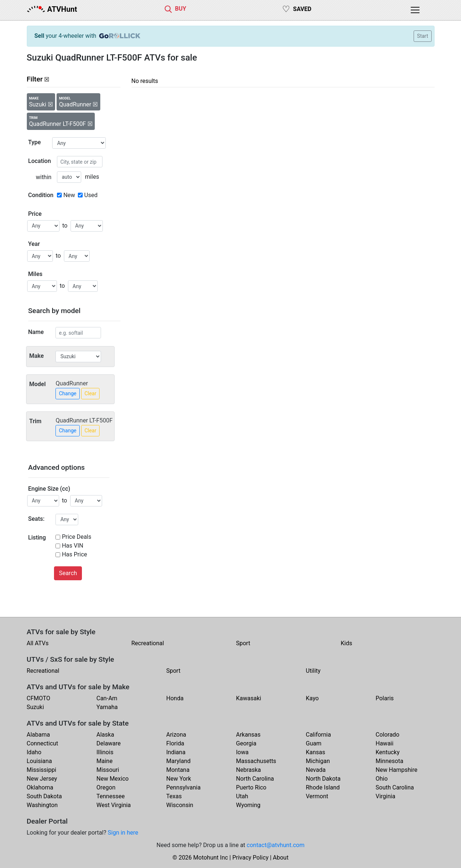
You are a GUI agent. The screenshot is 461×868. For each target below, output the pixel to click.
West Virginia (114, 805)
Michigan (318, 761)
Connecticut (43, 743)
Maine (105, 761)
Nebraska (249, 770)
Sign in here (123, 833)
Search (68, 573)
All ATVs (38, 643)
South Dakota (44, 796)
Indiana (176, 752)
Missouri (108, 770)
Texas (174, 796)
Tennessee (111, 796)
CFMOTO (39, 698)
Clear (90, 393)
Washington (42, 805)
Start (422, 36)
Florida (175, 743)
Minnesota (390, 761)
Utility (313, 671)
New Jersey (42, 779)
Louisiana (39, 761)
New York (179, 779)
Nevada (316, 770)
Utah (242, 796)
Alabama (38, 735)
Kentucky (388, 752)
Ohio (382, 779)
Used (91, 195)
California (318, 735)
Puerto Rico (251, 787)
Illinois (105, 752)
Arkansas (248, 735)
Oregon (106, 787)
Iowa (242, 752)
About (281, 858)
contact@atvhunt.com (276, 845)
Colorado (388, 735)
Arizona (176, 735)
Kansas (316, 752)
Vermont (317, 796)
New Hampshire (397, 770)
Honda (175, 698)
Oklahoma (40, 787)
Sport (243, 643)
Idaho (34, 752)
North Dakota (323, 779)
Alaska (105, 735)
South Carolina (395, 787)
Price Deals (76, 537)
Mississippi (42, 770)
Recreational (148, 643)
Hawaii (385, 743)
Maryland (179, 761)
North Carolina (255, 779)
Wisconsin (180, 805)
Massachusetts (256, 761)
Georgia (246, 743)
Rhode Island (323, 787)
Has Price (74, 554)
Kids (347, 643)
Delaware (109, 743)
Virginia (386, 796)
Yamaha (107, 707)
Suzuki (35, 707)
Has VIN (72, 546)
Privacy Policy (250, 858)
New (69, 195)
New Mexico (113, 779)
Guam (314, 743)
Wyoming (248, 805)
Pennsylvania (184, 787)
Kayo (312, 698)
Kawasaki (249, 698)
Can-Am (107, 698)
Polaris (385, 698)
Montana (178, 770)
